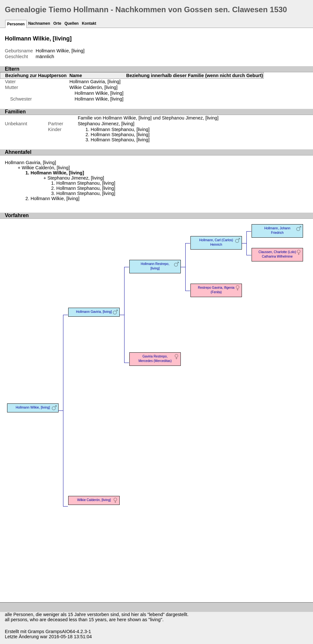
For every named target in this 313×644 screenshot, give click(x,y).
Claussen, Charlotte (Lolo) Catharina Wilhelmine (277, 254)
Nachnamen (39, 23)
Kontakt (89, 23)
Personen (16, 24)
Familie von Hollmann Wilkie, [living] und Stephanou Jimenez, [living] (148, 118)
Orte (57, 23)
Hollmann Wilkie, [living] (99, 93)
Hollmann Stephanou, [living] (120, 129)
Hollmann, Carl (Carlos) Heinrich (216, 242)
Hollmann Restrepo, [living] (155, 266)
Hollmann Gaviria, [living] (95, 82)
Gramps (36, 631)
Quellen (71, 23)
